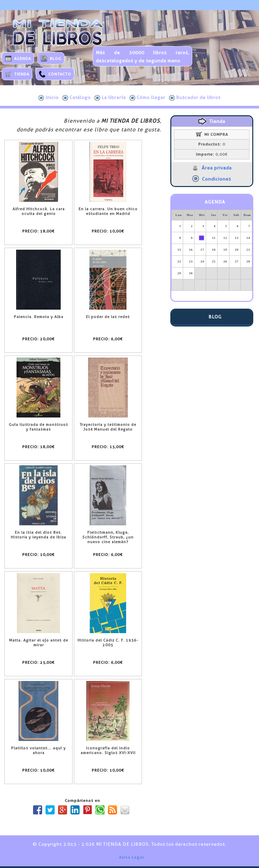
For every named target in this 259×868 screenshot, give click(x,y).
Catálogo (77, 98)
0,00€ (212, 154)
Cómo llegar (147, 98)
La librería (110, 98)
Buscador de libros (195, 98)
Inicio (49, 98)
